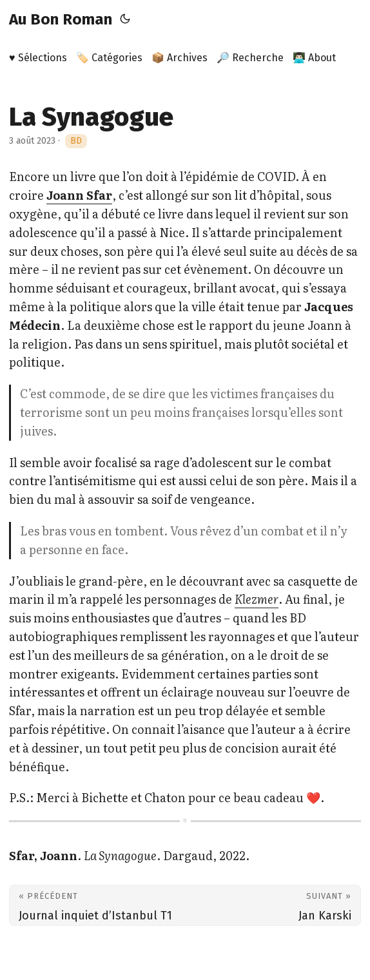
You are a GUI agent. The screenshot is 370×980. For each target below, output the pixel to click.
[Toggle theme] (125, 19)
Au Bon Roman (61, 19)
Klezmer (257, 599)
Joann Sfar (79, 195)
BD (76, 141)
